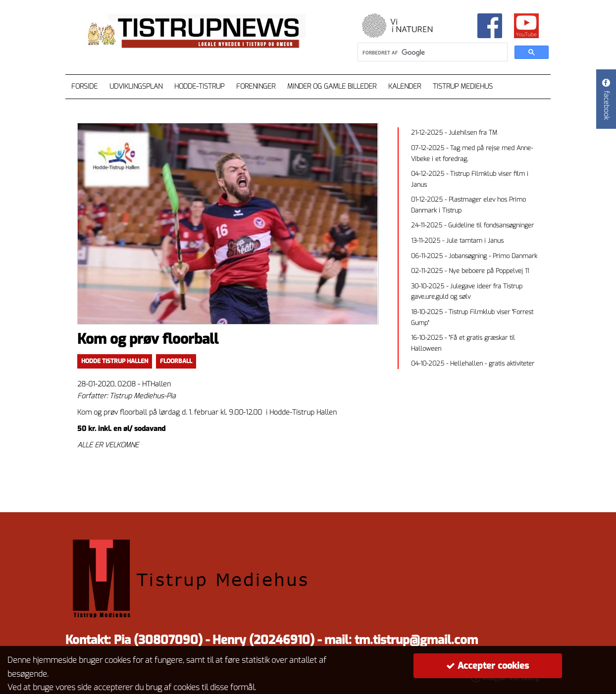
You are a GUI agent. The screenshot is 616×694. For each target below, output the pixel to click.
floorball (176, 361)
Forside (84, 86)
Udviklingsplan (136, 86)
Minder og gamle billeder (332, 86)
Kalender (405, 86)
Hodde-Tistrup (199, 86)
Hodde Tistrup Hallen (115, 361)
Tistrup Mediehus (463, 86)
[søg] (432, 53)
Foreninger (256, 86)
